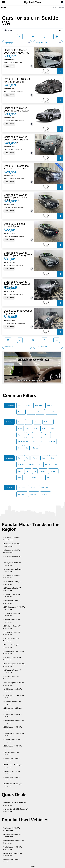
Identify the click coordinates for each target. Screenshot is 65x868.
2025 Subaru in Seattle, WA (12, 627)
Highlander (53, 471)
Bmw (52, 428)
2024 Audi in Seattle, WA (11, 678)
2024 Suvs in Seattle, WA (11, 545)
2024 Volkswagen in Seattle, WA (14, 665)
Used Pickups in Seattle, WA (12, 848)
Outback (48, 465)
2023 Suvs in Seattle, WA (11, 539)
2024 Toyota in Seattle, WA (12, 558)
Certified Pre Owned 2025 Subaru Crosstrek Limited (17, 284)
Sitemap (32, 866)
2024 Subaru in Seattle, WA (12, 659)
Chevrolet (35, 448)
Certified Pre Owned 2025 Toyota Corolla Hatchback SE (16, 198)
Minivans (21, 412)
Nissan (38, 435)
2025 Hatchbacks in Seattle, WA (13, 722)
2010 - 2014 (22, 494)
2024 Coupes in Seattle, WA (12, 779)
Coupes (31, 412)
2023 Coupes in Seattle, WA (12, 760)
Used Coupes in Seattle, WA (12, 861)
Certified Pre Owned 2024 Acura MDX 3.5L (17, 51)
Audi (28, 428)
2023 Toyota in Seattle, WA (12, 589)
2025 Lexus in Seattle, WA (11, 621)
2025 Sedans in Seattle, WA (12, 602)
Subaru (37, 422)
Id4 (40, 465)
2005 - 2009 (34, 494)
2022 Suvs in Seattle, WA (11, 577)
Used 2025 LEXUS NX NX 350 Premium (17, 80)
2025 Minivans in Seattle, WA (12, 766)
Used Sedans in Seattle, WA (12, 835)
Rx (27, 458)
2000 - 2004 (45, 494)
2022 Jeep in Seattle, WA (11, 772)
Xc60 (20, 471)
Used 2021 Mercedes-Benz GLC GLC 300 (17, 167)
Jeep (29, 435)
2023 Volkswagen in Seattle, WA (14, 608)
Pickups (50, 405)
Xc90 (28, 471)
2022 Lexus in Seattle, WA (11, 741)
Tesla (42, 442)
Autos (4, 8)
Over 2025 (33, 488)
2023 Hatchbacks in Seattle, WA (13, 697)
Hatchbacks (39, 405)
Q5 (48, 478)
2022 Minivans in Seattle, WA (12, 785)
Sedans (28, 405)
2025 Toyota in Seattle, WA (12, 564)
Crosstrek (21, 465)
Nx (35, 471)
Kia (27, 448)
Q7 (26, 478)
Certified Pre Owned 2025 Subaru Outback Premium (17, 111)
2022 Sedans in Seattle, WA (12, 709)
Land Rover (51, 442)
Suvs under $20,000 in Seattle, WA (14, 804)
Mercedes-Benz (23, 442)
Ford (34, 442)
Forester (31, 465)
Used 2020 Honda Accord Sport (14, 225)
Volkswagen (48, 422)
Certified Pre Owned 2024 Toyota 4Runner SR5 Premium (16, 140)
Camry (44, 458)
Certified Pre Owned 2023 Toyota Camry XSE (18, 254)
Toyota (20, 422)
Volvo (20, 428)
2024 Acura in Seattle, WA (12, 640)
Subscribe (61, 8)
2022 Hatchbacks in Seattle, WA (13, 734)
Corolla (53, 458)
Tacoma (43, 471)
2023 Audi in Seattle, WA (11, 646)
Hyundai (21, 435)
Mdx (20, 478)
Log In (54, 8)
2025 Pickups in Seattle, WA (12, 728)
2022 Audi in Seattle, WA (11, 753)
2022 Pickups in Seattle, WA (12, 747)
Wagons (40, 412)
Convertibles (51, 412)
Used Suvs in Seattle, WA (11, 829)
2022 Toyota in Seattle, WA (12, 671)
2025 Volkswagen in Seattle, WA (14, 684)
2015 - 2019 (45, 488)
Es (42, 478)
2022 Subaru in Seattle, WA (12, 703)
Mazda (47, 435)
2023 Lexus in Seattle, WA (11, 596)
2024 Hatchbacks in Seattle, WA (13, 652)
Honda (44, 428)
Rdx (56, 465)
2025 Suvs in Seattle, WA (11, 551)
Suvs (20, 405)
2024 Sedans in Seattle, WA (12, 570)
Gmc (20, 448)
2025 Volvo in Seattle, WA (11, 633)
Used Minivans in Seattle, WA (12, 854)
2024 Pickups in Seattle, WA (12, 690)
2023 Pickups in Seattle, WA (12, 716)
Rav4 (20, 458)
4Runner (35, 458)
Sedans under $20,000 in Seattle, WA (15, 810)
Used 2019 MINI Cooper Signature (18, 312)
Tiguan (34, 478)
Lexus (29, 422)
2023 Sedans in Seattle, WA (12, 583)
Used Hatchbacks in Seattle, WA (13, 842)
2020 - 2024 (22, 488)
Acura (36, 428)
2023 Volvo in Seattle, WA (11, 614)
